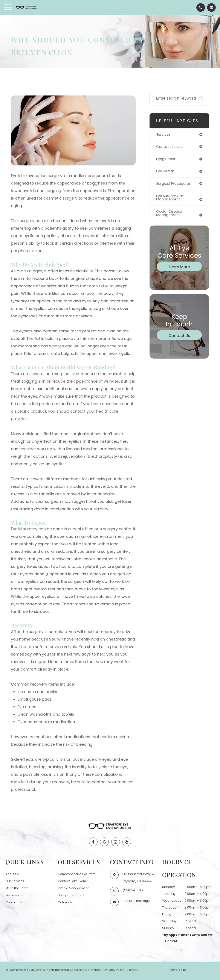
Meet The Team (18, 888)
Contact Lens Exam (73, 881)
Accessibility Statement (86, 970)
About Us (13, 874)
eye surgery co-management (171, 199)
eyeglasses (167, 159)
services (164, 135)
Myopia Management (75, 888)
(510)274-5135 (133, 890)
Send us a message (137, 901)
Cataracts (66, 901)
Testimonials (15, 895)
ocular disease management (170, 215)
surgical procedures (175, 184)
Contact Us (179, 337)
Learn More (179, 269)
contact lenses (171, 147)
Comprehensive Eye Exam (78, 874)
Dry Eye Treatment (72, 895)
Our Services (15, 881)
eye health (166, 172)
